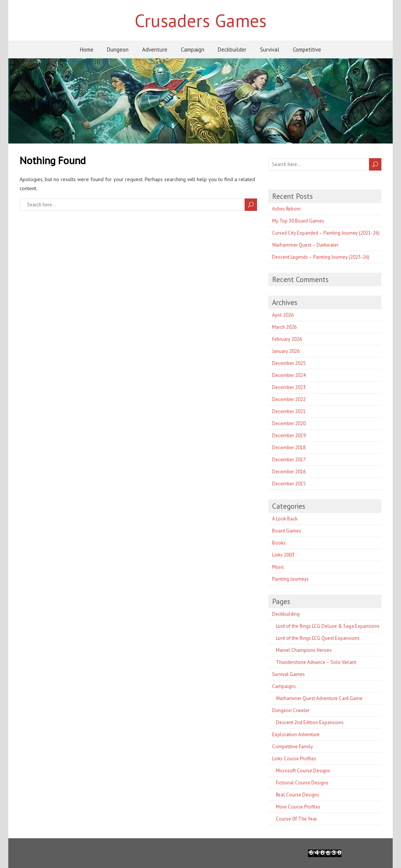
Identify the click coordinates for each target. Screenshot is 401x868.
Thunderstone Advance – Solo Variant (316, 662)
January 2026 (286, 351)
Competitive (307, 50)
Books (279, 543)
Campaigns (284, 686)
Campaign (193, 50)
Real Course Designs (298, 795)
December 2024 (289, 375)
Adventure (155, 50)
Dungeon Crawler (291, 710)
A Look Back (285, 519)
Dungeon (118, 50)
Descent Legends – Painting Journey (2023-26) (321, 257)
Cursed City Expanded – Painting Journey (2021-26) (326, 233)
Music (278, 567)
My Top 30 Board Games (298, 221)
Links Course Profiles (294, 759)
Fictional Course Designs (302, 783)
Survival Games (289, 674)
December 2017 (289, 460)
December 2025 (289, 363)
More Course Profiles (298, 807)
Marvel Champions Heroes (304, 650)
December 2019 (289, 436)
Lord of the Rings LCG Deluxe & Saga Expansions (328, 626)
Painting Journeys (290, 579)
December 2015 (289, 484)
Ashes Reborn (286, 209)
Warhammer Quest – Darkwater (305, 245)
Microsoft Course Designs (303, 771)
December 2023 (289, 387)
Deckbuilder (232, 50)
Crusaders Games (200, 20)
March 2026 (284, 327)
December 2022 (289, 399)
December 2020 (289, 423)
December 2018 (289, 448)
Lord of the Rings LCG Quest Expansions (318, 638)
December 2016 (289, 472)
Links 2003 (283, 555)
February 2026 (287, 339)
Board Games (287, 531)
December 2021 (289, 411)
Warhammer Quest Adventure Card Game (319, 698)
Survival (270, 50)
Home (87, 50)
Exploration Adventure (296, 735)
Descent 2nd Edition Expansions (310, 722)
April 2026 (283, 315)
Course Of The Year (296, 819)
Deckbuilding (286, 614)
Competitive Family (292, 747)
